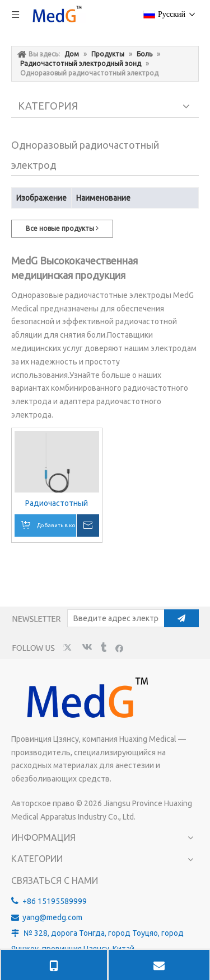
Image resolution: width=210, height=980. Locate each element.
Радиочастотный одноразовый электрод (57, 504)
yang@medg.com (52, 917)
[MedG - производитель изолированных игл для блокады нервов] (85, 699)
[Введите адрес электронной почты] (113, 618)
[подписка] (181, 618)
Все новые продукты (62, 228)
